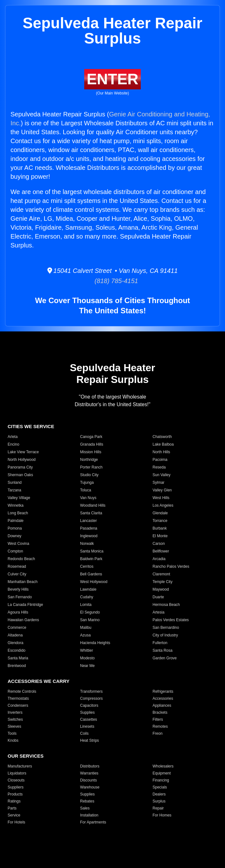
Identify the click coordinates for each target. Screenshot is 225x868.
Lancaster (89, 521)
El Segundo (90, 612)
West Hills (161, 498)
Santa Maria (18, 658)
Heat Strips (89, 740)
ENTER (113, 79)
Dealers (159, 794)
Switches (15, 719)
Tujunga (87, 483)
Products (15, 794)
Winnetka (16, 505)
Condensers (18, 705)
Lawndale (88, 589)
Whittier (87, 650)
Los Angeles (163, 505)
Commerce (17, 628)
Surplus (159, 801)
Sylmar (158, 483)
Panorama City (20, 467)
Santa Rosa (163, 650)
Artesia (158, 612)
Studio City (89, 475)
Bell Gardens (91, 574)
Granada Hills (92, 444)
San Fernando (20, 597)
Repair (158, 808)
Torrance (160, 521)
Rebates (87, 801)
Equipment (162, 773)
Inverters (15, 712)
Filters (158, 719)
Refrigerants (163, 691)
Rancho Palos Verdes (171, 566)
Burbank (160, 528)
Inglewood (89, 536)
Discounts (89, 780)
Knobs (13, 740)
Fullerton (160, 643)
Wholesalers (163, 766)
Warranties (89, 773)
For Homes (162, 815)
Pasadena (89, 528)
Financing (161, 780)
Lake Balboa (163, 444)
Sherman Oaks (20, 475)
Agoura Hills (18, 612)
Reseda (159, 467)
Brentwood (17, 666)
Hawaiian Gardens (23, 620)
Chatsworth (162, 437)
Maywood (161, 589)
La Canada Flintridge (25, 605)
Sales (85, 808)
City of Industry (165, 635)
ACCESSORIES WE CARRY (38, 681)
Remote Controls (22, 691)
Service (14, 815)
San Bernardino (166, 628)
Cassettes (89, 719)
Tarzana (14, 490)
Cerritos (87, 566)
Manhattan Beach (23, 582)
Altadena (15, 635)
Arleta (13, 437)
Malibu (86, 628)
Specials (160, 787)
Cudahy (87, 597)
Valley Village (19, 498)
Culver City (17, 574)
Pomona (15, 528)
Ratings (14, 801)
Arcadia (159, 559)
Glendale (160, 513)
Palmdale (16, 521)
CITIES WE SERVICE (31, 426)
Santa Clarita (91, 513)
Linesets (87, 726)
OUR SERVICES (26, 756)
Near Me (87, 666)
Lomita (86, 605)
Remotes (160, 726)
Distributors (90, 766)
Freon (157, 733)
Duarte (158, 597)
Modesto (87, 658)
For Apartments (93, 822)
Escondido (17, 650)
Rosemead (17, 566)
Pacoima (160, 460)
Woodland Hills (93, 505)
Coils (84, 733)
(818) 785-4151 (113, 281)
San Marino (90, 620)
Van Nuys (88, 498)
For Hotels (16, 822)
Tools (12, 733)
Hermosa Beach (166, 605)
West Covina (18, 544)
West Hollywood (94, 582)
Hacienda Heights (95, 643)
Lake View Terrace (23, 452)
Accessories (163, 698)
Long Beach (18, 513)
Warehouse (90, 787)
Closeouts (16, 780)
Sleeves (14, 726)
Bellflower (161, 551)
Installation (89, 815)
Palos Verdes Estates (171, 620)
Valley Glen (162, 490)
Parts (12, 808)
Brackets (160, 712)
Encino (14, 444)
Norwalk (87, 544)
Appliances (162, 705)
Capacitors (89, 705)
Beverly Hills (18, 589)
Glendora (15, 643)
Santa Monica (92, 551)
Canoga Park (91, 437)
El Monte (160, 536)
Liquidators (17, 773)
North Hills (161, 452)
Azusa (85, 635)
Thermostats (18, 698)
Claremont (161, 574)
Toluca (86, 490)
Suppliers (16, 787)
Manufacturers (20, 766)
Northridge (89, 460)
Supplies (87, 712)
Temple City (163, 582)
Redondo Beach (21, 559)
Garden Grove (165, 658)
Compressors (91, 698)
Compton (15, 551)
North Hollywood (22, 460)
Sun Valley (161, 475)
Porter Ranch (91, 467)
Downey (14, 536)
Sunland (15, 483)
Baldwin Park (91, 559)
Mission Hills (91, 452)
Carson (159, 544)
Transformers (91, 691)
